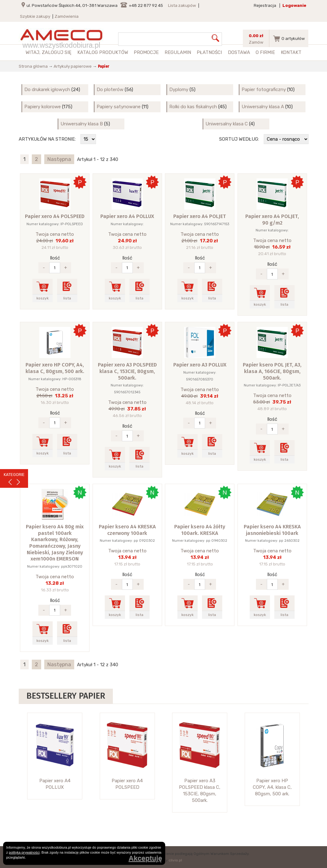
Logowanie (294, 5)
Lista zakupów (182, 5)
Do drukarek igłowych (47, 90)
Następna (59, 159)
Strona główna (33, 66)
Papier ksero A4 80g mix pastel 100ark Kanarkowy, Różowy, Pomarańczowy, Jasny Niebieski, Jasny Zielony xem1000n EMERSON (55, 543)
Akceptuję (145, 858)
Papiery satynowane (119, 107)
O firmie (265, 52)
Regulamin (178, 52)
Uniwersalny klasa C (227, 124)
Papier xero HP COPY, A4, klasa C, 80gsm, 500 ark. (55, 368)
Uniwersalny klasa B (82, 124)
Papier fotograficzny (264, 90)
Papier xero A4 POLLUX (127, 216)
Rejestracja (265, 5)
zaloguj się (57, 52)
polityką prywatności (24, 852)
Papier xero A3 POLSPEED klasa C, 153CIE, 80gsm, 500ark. (127, 371)
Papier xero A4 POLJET (200, 216)
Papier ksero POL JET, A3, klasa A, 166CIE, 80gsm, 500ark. (272, 371)
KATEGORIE (14, 475)
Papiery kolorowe (43, 107)
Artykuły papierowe (73, 66)
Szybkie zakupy (35, 16)
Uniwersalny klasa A (263, 107)
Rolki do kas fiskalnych (193, 107)
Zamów (256, 42)
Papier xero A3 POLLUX (200, 365)
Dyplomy (179, 90)
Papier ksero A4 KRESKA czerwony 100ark (127, 530)
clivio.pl (175, 860)
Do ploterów (110, 90)
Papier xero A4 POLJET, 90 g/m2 (272, 220)
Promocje (146, 52)
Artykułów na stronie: (47, 139)
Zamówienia (67, 16)
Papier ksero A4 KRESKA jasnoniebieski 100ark (272, 530)
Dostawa (239, 52)
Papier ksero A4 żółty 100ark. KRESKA (200, 530)
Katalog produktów (103, 52)
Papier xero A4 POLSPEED (55, 216)
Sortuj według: (239, 139)
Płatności (209, 52)
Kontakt (291, 52)
